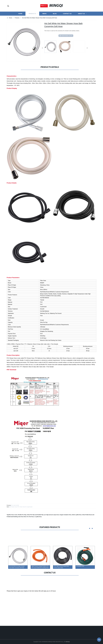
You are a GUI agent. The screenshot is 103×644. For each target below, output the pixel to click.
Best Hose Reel (22, 517)
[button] (8, 6)
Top (99, 640)
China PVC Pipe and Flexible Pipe (35, 515)
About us (81, 21)
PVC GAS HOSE (15, 505)
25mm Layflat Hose (77, 515)
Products (32, 21)
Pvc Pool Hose (30, 517)
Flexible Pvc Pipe (22, 515)
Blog (55, 21)
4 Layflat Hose (38, 517)
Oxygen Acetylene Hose (65, 515)
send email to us (66, 36)
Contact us (67, 21)
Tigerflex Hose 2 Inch (12, 515)
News (44, 21)
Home (20, 21)
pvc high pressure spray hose (52, 515)
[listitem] (52, 47)
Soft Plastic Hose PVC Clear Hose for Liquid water (21, 507)
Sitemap (68, 642)
